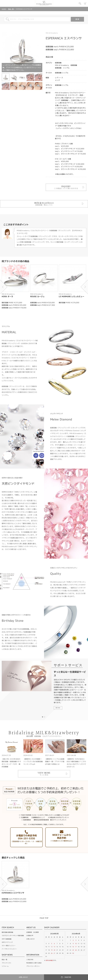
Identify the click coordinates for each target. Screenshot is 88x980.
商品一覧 (11, 9)
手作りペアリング (7, 942)
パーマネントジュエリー (9, 949)
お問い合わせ (30, 939)
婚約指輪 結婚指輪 (7, 932)
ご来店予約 (30, 960)
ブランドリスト (7, 963)
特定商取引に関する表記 (34, 963)
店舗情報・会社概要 (33, 932)
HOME (4, 9)
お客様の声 (30, 936)
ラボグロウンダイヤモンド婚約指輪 (13, 936)
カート (85, 3)
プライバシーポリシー (33, 966)
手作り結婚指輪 (7, 939)
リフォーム (5, 966)
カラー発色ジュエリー (9, 946)
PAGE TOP (44, 918)
